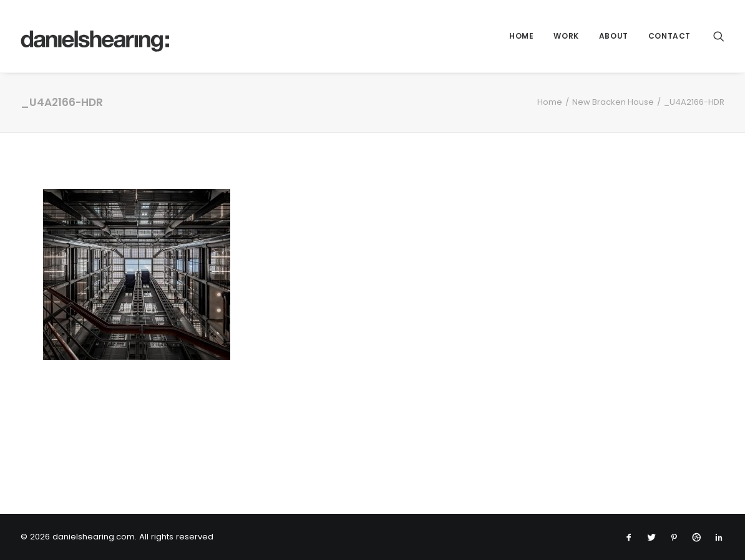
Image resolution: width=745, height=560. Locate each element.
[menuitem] (521, 36)
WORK (566, 36)
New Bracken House (613, 102)
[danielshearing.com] (95, 36)
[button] (719, 36)
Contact (670, 36)
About (614, 36)
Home (521, 36)
